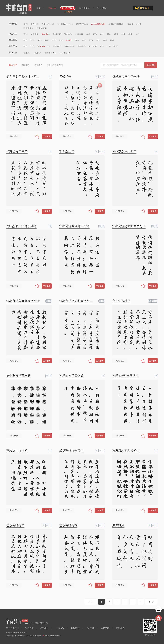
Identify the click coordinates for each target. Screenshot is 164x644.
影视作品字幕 (82, 24)
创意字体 (68, 34)
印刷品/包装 (69, 47)
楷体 (109, 34)
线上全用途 (29, 28)
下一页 (151, 602)
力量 (61, 41)
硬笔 (116, 34)
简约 (112, 41)
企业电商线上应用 (65, 24)
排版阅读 (57, 47)
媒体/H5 (41, 47)
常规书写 (79, 34)
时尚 (98, 41)
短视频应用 (42, 28)
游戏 (102, 47)
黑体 (130, 34)
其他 (137, 34)
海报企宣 (81, 47)
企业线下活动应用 (116, 24)
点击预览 (151, 65)
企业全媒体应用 (98, 24)
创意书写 (35, 34)
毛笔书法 (46, 34)
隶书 (88, 34)
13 (141, 602)
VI (49, 47)
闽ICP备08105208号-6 (52, 636)
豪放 (47, 41)
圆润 (77, 41)
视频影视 (93, 47)
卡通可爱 (57, 34)
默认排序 (13, 65)
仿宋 (102, 34)
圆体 (95, 34)
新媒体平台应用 (134, 24)
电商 (116, 47)
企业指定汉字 (48, 24)
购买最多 (26, 65)
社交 (33, 47)
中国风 (69, 41)
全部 (25, 24)
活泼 (91, 41)
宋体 (123, 34)
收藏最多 (39, 65)
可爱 (105, 41)
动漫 (84, 41)
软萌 (33, 41)
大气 (54, 41)
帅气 (40, 41)
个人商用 (35, 24)
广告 (109, 47)
